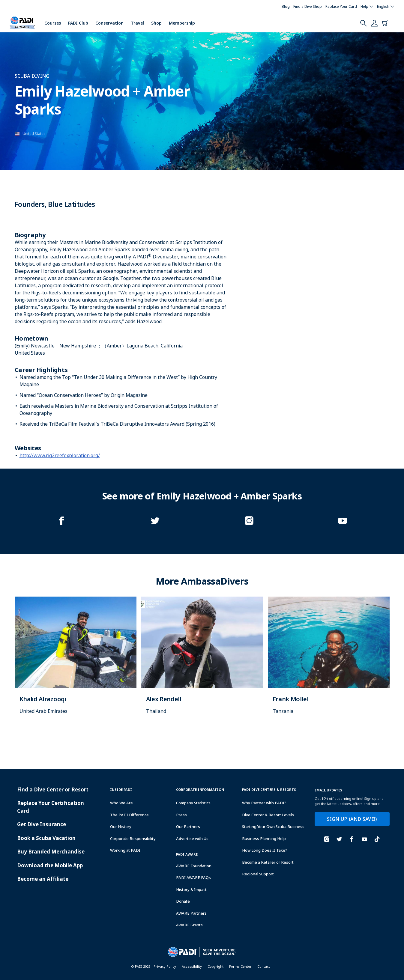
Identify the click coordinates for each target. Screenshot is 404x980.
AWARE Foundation (194, 866)
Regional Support (258, 874)
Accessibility (192, 966)
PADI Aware (187, 854)
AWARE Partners (191, 913)
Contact (264, 966)
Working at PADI (125, 850)
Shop (156, 23)
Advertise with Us (192, 839)
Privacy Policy (165, 966)
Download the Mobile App (50, 865)
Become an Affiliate (43, 879)
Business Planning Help (264, 839)
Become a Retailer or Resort (268, 862)
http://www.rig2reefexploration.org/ (60, 455)
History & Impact (191, 889)
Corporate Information (200, 789)
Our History (121, 827)
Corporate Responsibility (133, 839)
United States (34, 134)
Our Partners (188, 827)
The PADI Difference (129, 815)
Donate (183, 901)
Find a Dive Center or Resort (53, 789)
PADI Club (78, 23)
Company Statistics (193, 803)
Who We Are (121, 803)
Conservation (109, 23)
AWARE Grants (189, 925)
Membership (182, 23)
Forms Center (240, 966)
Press (181, 815)
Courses (53, 23)
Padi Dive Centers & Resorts (269, 789)
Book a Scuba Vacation (46, 838)
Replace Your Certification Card (51, 807)
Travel (137, 23)
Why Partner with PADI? (264, 803)
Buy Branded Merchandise (51, 852)
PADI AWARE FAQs (193, 877)
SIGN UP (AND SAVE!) (352, 819)
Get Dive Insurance (42, 824)
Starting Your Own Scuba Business (273, 827)
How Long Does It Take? (265, 850)
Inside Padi (121, 789)
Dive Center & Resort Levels (268, 815)
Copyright (215, 966)
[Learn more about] (76, 662)
